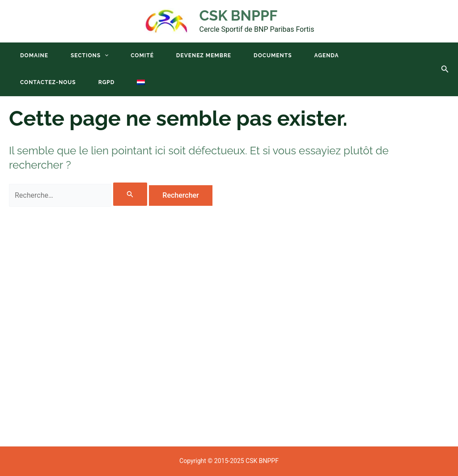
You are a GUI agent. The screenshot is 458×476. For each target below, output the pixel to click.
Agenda (327, 55)
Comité (142, 55)
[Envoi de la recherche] (130, 194)
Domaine (34, 55)
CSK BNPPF (239, 15)
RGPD (107, 82)
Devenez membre (204, 55)
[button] (445, 69)
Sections (89, 55)
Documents (273, 55)
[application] (104, 55)
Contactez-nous (48, 82)
